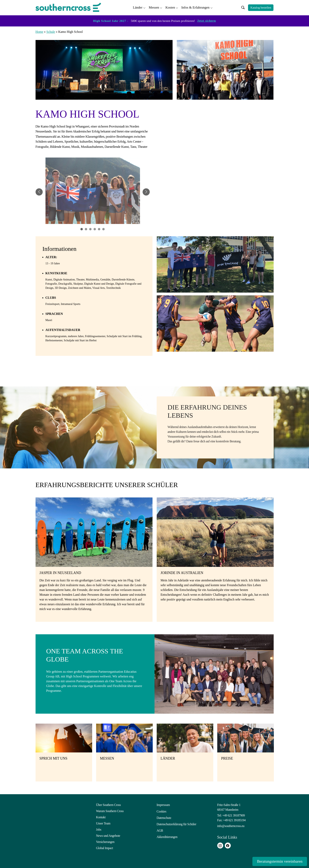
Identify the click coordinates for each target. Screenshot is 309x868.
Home (39, 31)
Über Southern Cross (109, 804)
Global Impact (105, 847)
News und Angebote (108, 835)
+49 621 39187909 (234, 815)
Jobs (99, 829)
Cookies (162, 810)
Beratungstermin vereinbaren (275, 861)
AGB (160, 829)
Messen (154, 7)
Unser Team (103, 823)
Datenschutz (164, 817)
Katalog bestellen (261, 7)
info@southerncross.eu (231, 825)
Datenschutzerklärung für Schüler (177, 823)
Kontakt (101, 817)
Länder (138, 7)
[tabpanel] (93, 191)
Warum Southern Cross (110, 810)
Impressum (163, 804)
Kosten (170, 7)
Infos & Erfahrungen (195, 7)
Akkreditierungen (167, 835)
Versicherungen (105, 841)
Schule (51, 31)
